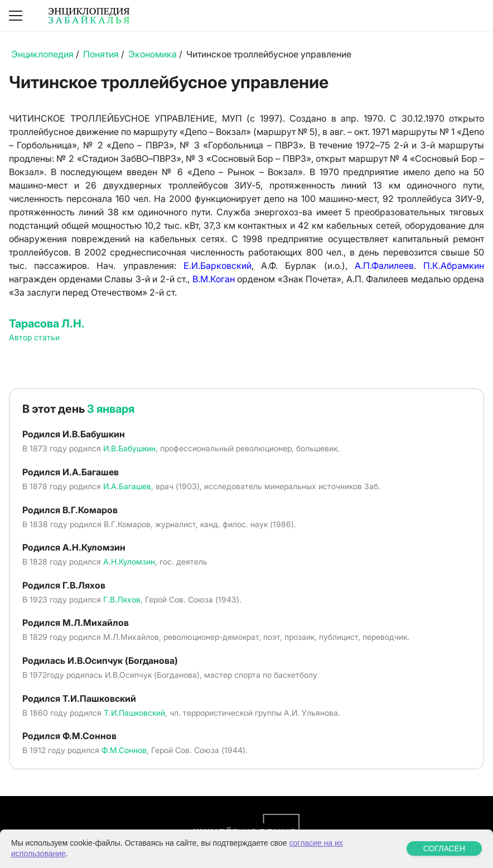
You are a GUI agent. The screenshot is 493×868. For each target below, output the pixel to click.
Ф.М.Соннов (124, 750)
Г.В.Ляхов (122, 599)
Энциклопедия (42, 54)
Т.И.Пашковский (134, 713)
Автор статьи (34, 337)
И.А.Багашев (127, 486)
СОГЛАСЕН (444, 848)
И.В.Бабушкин (129, 448)
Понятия (101, 54)
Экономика (153, 54)
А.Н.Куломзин (129, 561)
